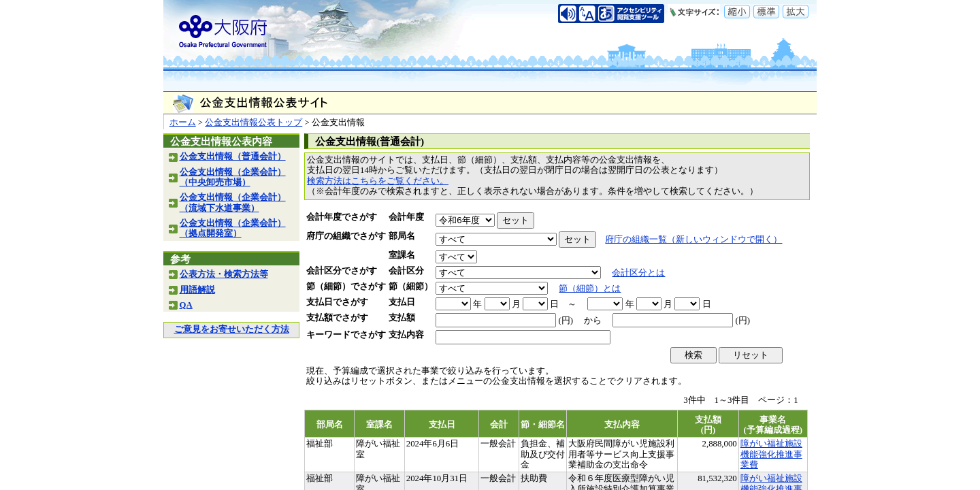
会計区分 (406, 271)
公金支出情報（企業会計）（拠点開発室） (233, 228)
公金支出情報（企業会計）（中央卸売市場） (233, 177)
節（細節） (411, 287)
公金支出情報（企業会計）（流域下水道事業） (233, 202)
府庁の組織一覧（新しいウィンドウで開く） (693, 240)
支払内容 (406, 335)
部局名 (402, 236)
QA (186, 305)
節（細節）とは (590, 289)
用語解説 (197, 290)
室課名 (402, 255)
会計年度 (406, 217)
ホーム (183, 122)
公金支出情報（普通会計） (233, 157)
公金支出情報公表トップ (254, 122)
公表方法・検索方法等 (224, 274)
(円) (566, 321)
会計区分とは (638, 273)
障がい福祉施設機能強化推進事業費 (771, 454)
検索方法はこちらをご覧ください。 (378, 181)
